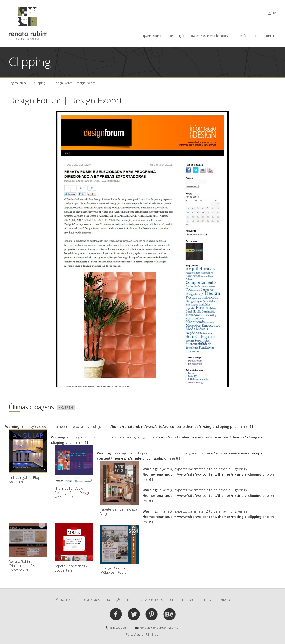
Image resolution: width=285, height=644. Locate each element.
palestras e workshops (209, 36)
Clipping (40, 83)
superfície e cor (246, 36)
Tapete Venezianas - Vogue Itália (74, 548)
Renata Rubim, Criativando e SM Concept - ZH (28, 548)
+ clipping (66, 407)
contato (270, 36)
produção (178, 36)
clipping (205, 600)
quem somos (154, 36)
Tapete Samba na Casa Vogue (120, 488)
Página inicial (18, 83)
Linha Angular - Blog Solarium (28, 457)
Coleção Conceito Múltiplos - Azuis (120, 550)
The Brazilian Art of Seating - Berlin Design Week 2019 (74, 472)
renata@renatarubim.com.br (160, 628)
